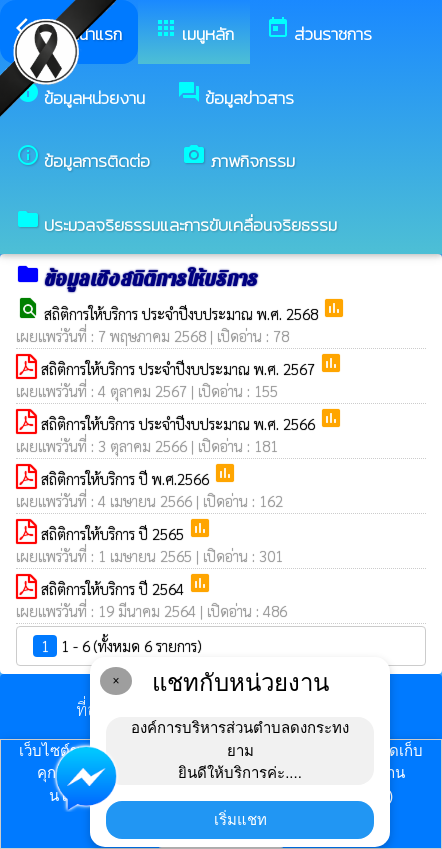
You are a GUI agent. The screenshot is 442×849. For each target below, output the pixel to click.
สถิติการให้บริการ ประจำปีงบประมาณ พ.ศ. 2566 (180, 423)
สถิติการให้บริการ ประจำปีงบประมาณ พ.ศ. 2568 (183, 313)
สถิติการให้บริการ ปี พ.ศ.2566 (127, 478)
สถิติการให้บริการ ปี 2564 (114, 588)
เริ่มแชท (240, 819)
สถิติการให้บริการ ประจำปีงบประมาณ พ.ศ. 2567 (180, 368)
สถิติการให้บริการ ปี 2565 (114, 533)
